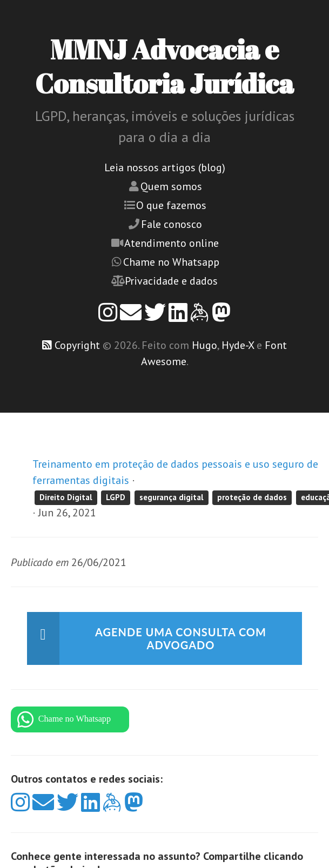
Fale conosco (172, 224)
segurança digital (172, 497)
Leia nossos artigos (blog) (165, 167)
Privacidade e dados (171, 281)
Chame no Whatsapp (171, 262)
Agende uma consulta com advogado (181, 638)
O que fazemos (171, 205)
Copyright (77, 345)
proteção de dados (252, 497)
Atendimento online (172, 243)
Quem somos (171, 186)
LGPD (116, 497)
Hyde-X (238, 345)
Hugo (204, 345)
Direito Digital (66, 497)
